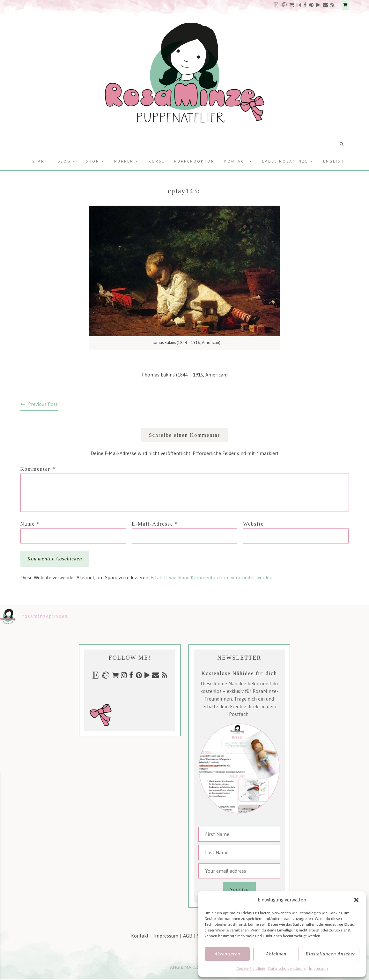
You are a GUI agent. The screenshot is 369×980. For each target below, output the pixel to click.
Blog (64, 161)
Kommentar (38, 469)
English (334, 161)
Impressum (318, 969)
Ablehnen (276, 954)
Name (30, 524)
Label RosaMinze (285, 161)
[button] (356, 900)
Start (40, 161)
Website (253, 524)
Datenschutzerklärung (287, 969)
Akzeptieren (227, 954)
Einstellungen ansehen (331, 954)
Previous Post (43, 404)
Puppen (124, 161)
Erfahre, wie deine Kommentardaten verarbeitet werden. (212, 577)
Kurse (157, 161)
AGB (188, 936)
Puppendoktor (194, 161)
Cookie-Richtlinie (251, 969)
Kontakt (236, 161)
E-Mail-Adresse (155, 524)
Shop (92, 161)
